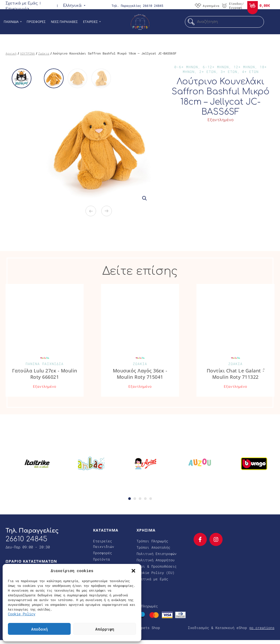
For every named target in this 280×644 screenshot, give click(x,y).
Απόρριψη (105, 629)
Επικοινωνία (17, 9)
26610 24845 (26, 539)
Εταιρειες (90, 22)
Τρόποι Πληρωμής (152, 541)
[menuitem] (72, 6)
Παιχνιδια (11, 22)
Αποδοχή (39, 629)
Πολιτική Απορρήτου (156, 560)
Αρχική (11, 53)
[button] (133, 571)
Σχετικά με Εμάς (22, 3)
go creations (262, 628)
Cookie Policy (22, 614)
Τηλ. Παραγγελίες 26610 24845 (137, 6)
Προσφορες (36, 22)
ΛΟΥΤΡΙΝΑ (27, 53)
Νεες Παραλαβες (64, 22)
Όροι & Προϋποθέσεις (157, 566)
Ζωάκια (44, 53)
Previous (91, 211)
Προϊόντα (102, 559)
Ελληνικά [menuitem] (72, 6)
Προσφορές (103, 553)
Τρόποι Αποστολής (153, 547)
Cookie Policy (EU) (156, 573)
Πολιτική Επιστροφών (157, 554)
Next (107, 211)
